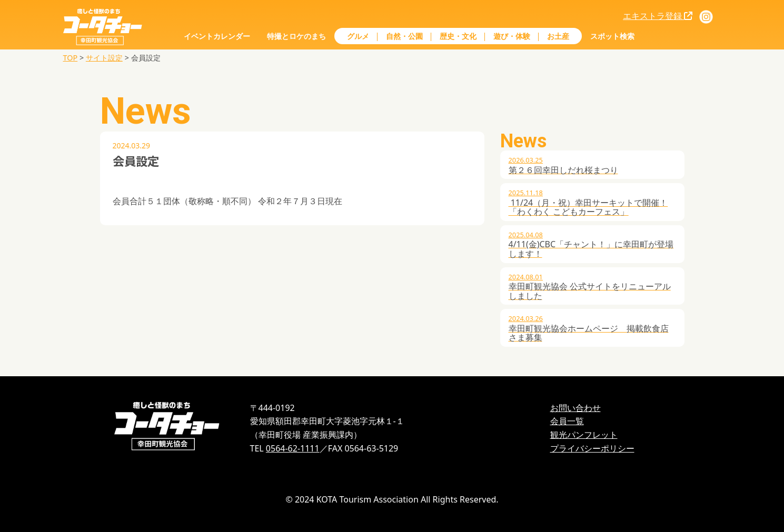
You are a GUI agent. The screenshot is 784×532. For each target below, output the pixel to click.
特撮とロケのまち (296, 36)
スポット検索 (612, 36)
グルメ (358, 36)
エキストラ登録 (658, 16)
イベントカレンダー (217, 36)
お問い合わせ (575, 408)
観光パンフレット (584, 435)
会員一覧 (567, 421)
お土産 (558, 36)
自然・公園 (404, 36)
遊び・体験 (512, 36)
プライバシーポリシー (592, 448)
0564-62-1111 (293, 448)
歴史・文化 (458, 36)
